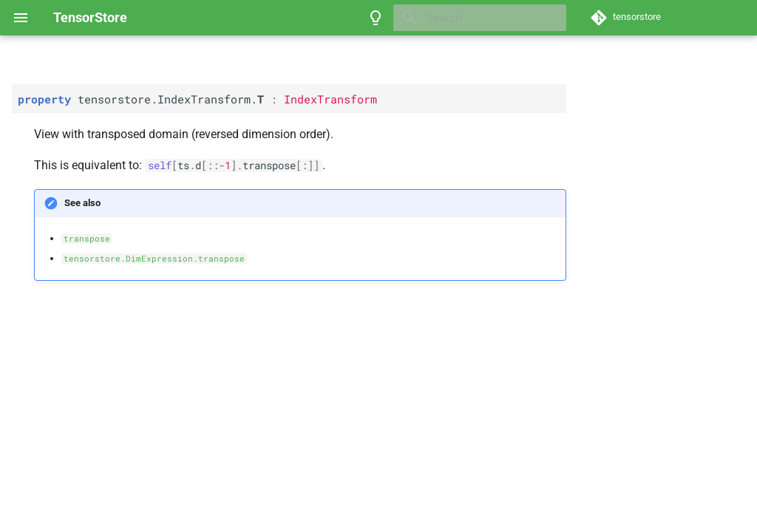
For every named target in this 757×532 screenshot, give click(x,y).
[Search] (480, 18)
